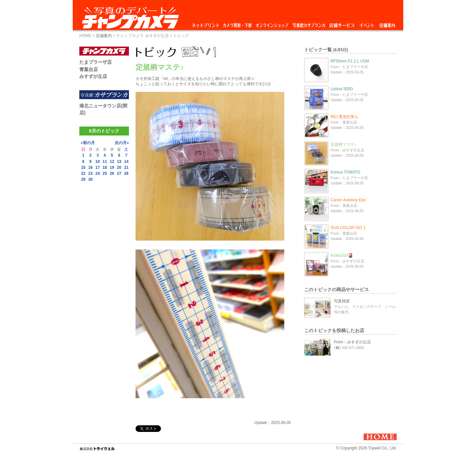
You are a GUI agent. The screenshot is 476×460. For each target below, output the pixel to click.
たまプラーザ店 (96, 62)
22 (83, 173)
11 (105, 162)
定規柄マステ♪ (343, 144)
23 (90, 173)
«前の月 (88, 143)
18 (105, 168)
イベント (367, 24)
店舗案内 (387, 24)
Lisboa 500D (342, 89)
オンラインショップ (272, 24)
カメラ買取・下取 (238, 24)
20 (119, 168)
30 (90, 179)
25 (105, 173)
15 (83, 168)
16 (90, 168)
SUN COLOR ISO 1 (348, 228)
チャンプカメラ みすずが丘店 (142, 36)
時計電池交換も (344, 117)
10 (98, 162)
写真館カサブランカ (309, 24)
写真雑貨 (342, 301)
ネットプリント (207, 24)
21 (126, 168)
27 (119, 173)
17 (98, 168)
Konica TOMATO (345, 172)
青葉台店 (89, 69)
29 (83, 179)
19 (112, 168)
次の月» (122, 143)
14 (126, 162)
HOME (85, 36)
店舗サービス (342, 24)
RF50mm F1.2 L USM (350, 61)
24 (98, 173)
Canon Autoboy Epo (348, 200)
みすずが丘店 (93, 76)
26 (112, 173)
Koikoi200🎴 (342, 255)
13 (119, 162)
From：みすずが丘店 (352, 342)
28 (126, 173)
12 (112, 162)
